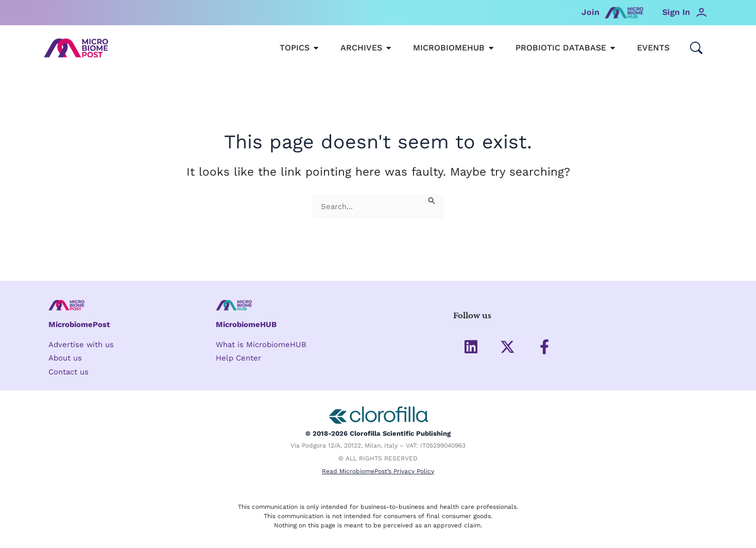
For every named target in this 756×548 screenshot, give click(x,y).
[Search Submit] (432, 200)
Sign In (676, 12)
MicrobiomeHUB (246, 324)
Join (590, 12)
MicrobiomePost (80, 324)
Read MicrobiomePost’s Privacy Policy (378, 471)
